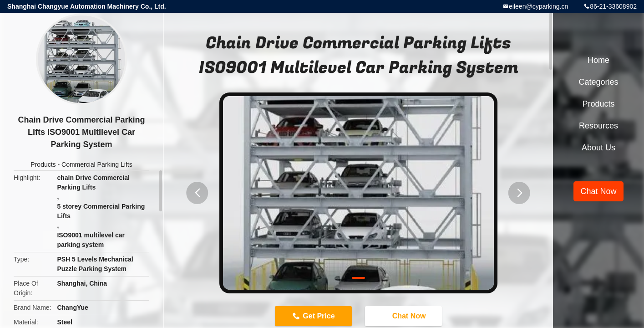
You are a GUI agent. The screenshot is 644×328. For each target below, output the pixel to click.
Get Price (319, 316)
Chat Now (405, 316)
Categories (598, 82)
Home (598, 60)
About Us (598, 148)
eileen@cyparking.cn (538, 6)
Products (43, 164)
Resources (598, 126)
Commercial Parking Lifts (97, 164)
